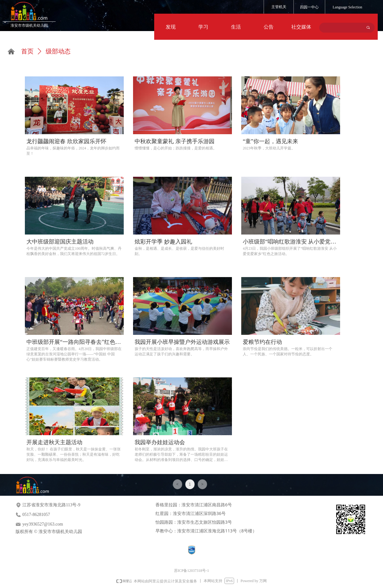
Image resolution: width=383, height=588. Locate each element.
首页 (27, 51)
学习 (203, 27)
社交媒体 (301, 27)
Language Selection (347, 7)
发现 (171, 27)
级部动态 (58, 51)
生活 (236, 27)
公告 (269, 27)
